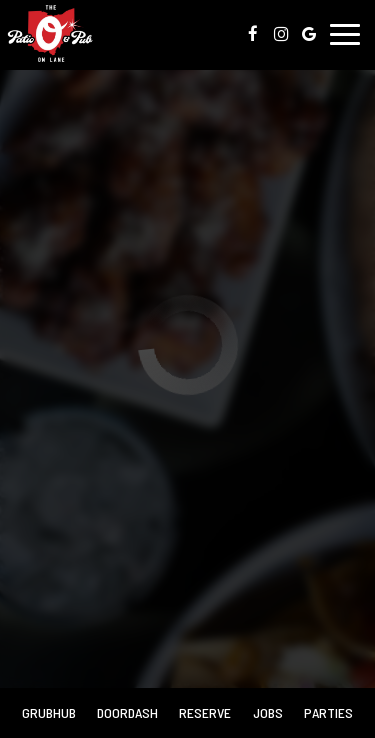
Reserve (205, 712)
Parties (328, 712)
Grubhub (46, 712)
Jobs (268, 712)
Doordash (125, 712)
